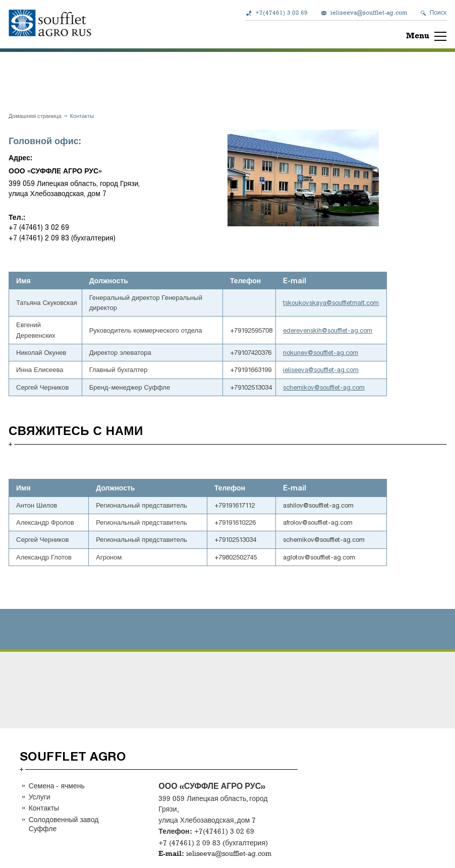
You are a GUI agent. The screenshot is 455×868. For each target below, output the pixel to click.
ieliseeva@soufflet (308, 370)
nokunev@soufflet (308, 353)
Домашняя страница (35, 116)
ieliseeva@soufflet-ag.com (369, 13)
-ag (353, 330)
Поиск (438, 13)
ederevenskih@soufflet (315, 330)
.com (365, 330)
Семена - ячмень (57, 786)
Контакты (44, 808)
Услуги (40, 797)
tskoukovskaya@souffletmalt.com (331, 303)
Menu (418, 36)
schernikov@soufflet (311, 387)
